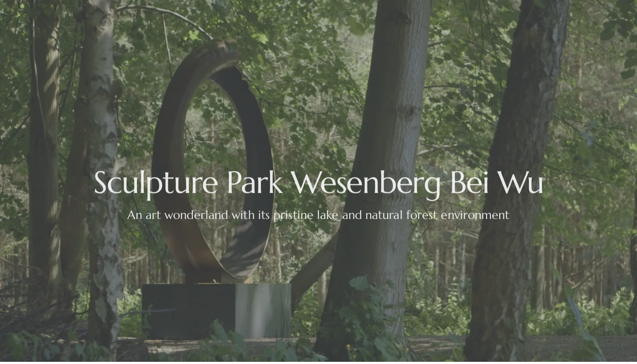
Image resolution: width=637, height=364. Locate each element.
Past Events (491, 13)
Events (131, 13)
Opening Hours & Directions (255, 13)
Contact (541, 13)
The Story (176, 13)
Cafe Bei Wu (340, 13)
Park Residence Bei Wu (417, 13)
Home (92, 13)
